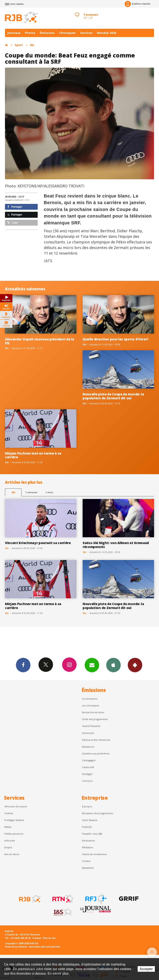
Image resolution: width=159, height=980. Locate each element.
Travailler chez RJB (92, 834)
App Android (135, 665)
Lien (13, 223)
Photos (30, 33)
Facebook (23, 665)
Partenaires (88, 841)
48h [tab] (13, 492)
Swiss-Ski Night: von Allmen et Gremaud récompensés (116, 545)
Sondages (87, 774)
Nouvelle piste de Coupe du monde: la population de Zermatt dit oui (113, 396)
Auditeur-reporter (138, 4)
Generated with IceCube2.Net (44, 947)
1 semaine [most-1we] (31, 492)
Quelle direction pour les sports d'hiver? (116, 339)
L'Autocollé (88, 767)
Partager (15, 207)
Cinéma (9, 813)
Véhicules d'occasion (16, 806)
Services (86, 33)
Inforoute (10, 841)
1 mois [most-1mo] (49, 492)
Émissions (47, 33)
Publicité (87, 827)
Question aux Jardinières (96, 753)
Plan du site (49, 938)
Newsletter (88, 868)
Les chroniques (90, 705)
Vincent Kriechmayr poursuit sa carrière (38, 543)
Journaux (14, 33)
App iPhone (113, 665)
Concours (87, 781)
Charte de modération (94, 854)
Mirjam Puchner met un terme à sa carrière (33, 455)
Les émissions (90, 699)
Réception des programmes (98, 813)
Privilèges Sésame (14, 820)
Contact (86, 861)
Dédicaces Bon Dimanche (96, 740)
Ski (32, 45)
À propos (87, 806)
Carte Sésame (90, 820)
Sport (19, 45)
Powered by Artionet (16, 947)
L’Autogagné (89, 760)
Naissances (88, 747)
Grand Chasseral (91, 726)
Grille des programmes (95, 719)
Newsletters (92, 665)
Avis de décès (12, 854)
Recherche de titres (93, 712)
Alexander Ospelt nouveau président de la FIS (39, 341)
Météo (8, 827)
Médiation (88, 847)
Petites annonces (14, 834)
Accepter (146, 969)
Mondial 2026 (107, 33)
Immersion (88, 733)
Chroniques (67, 33)
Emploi (8, 847)
